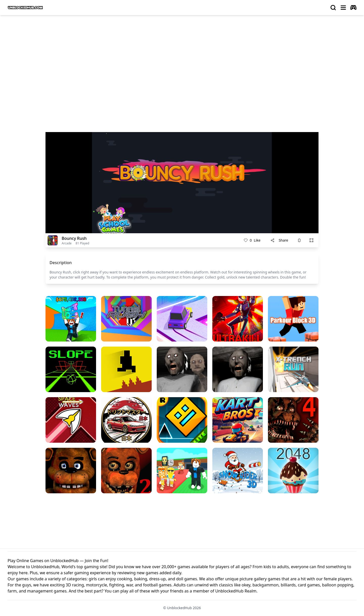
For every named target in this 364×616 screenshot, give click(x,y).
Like (252, 240)
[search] (333, 8)
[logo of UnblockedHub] (25, 8)
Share (279, 240)
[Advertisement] (182, 57)
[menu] (343, 8)
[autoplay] (353, 8)
